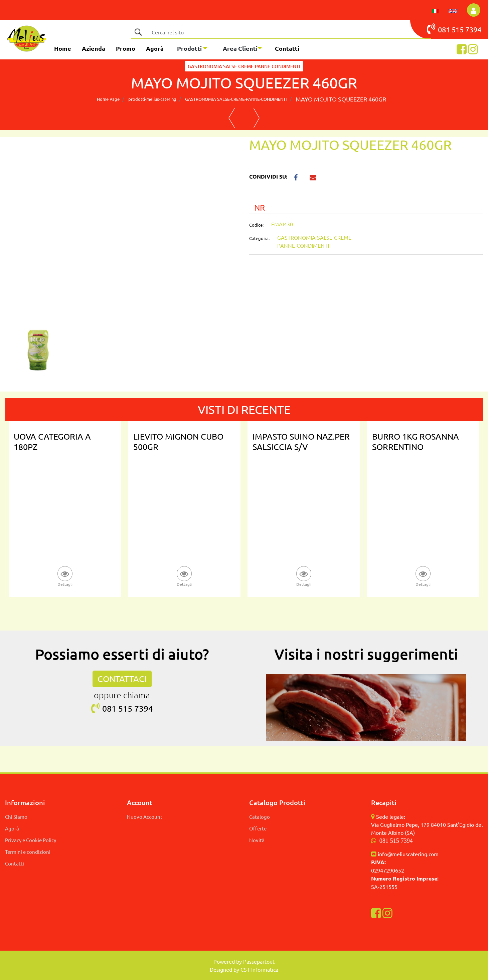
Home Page (108, 99)
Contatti (287, 48)
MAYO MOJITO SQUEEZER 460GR (341, 99)
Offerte (258, 828)
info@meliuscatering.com (408, 854)
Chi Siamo (16, 817)
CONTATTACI (122, 679)
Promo (126, 48)
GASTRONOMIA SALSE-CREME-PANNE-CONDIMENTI (244, 66)
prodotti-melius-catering (152, 99)
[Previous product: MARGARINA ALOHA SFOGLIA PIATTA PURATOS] (232, 118)
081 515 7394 (396, 841)
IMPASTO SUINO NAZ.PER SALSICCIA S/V (301, 442)
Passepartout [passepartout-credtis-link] (259, 961)
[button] (138, 32)
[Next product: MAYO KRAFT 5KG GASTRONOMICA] (257, 118)
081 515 (446, 29)
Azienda (94, 48)
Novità (257, 840)
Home (63, 48)
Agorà (155, 48)
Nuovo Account (145, 817)
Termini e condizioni (28, 852)
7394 (473, 29)
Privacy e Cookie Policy (31, 840)
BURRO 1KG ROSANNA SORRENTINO (416, 442)
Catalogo (260, 817)
